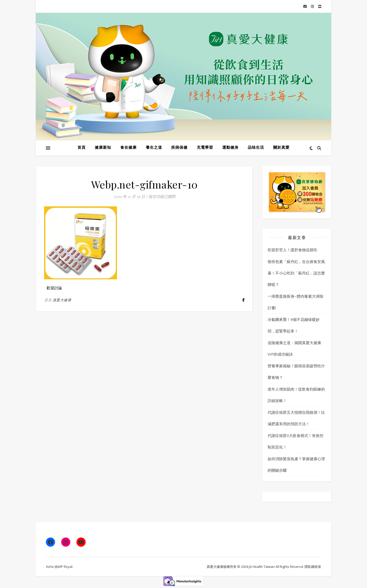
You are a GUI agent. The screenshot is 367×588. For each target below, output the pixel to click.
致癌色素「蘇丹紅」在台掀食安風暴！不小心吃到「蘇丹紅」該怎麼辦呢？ (296, 273)
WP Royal (65, 567)
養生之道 (154, 148)
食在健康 (128, 148)
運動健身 (230, 148)
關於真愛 (281, 148)
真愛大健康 (62, 300)
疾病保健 (179, 148)
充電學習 (205, 148)
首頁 (82, 148)
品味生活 (256, 148)
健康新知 (103, 148)
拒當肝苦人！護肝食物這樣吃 (292, 250)
